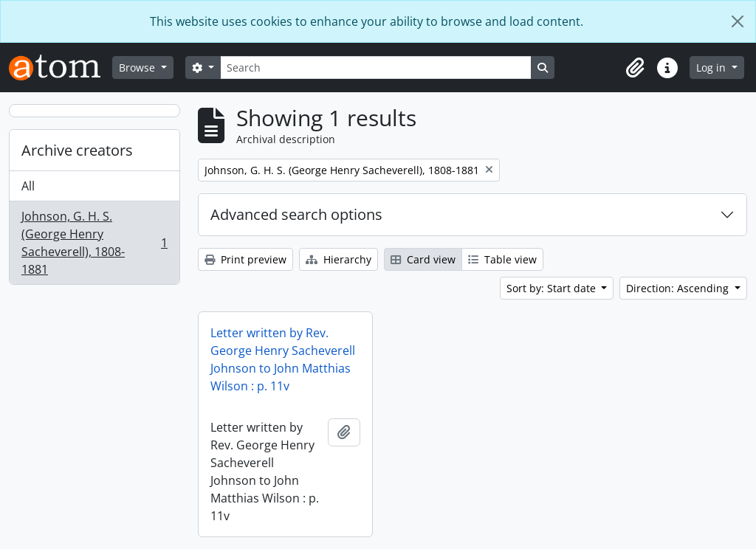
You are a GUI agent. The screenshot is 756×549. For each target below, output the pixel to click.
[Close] (738, 21)
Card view (423, 259)
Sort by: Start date (553, 288)
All (28, 186)
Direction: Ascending (679, 288)
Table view (502, 259)
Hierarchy (339, 259)
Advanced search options (296, 214)
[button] (635, 68)
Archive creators (77, 150)
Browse (138, 68)
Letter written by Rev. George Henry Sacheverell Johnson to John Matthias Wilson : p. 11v (283, 359)
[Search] (376, 68)
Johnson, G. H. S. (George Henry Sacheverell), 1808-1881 (94, 243)
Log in (712, 68)
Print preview (245, 259)
